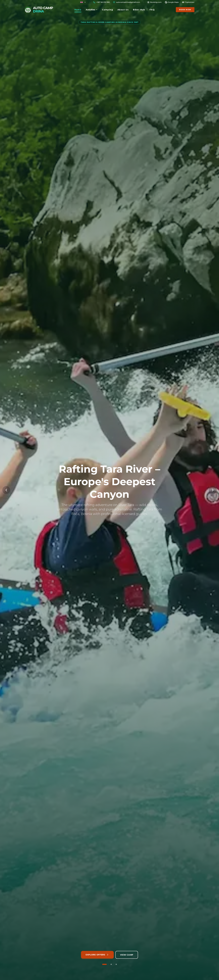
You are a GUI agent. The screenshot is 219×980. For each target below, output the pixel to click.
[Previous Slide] (6, 490)
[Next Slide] (213, 490)
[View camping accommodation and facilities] (127, 955)
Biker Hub (139, 10)
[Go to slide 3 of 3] (116, 964)
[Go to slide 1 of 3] (104, 964)
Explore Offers (97, 955)
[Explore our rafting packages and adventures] (97, 955)
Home (78, 10)
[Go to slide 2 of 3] (111, 964)
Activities (92, 10)
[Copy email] (127, 2)
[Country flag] (83, 2)
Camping (108, 10)
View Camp (127, 955)
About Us (123, 10)
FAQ (152, 10)
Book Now (185, 10)
